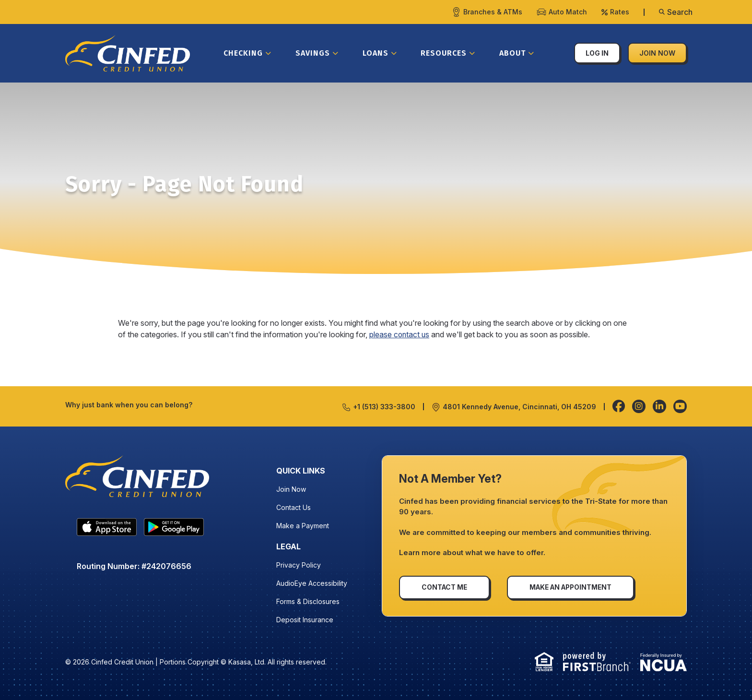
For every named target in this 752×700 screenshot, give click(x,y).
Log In (597, 53)
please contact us (400, 334)
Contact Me (445, 587)
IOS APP (107, 530)
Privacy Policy (299, 565)
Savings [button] (313, 53)
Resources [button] (444, 53)
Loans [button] (376, 53)
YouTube (680, 406)
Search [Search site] (680, 12)
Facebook (619, 406)
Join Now (657, 53)
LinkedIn (659, 406)
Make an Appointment (574, 587)
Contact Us (294, 507)
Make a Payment (303, 526)
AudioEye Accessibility (312, 583)
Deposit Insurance (305, 620)
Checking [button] (243, 53)
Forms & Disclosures (308, 601)
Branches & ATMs (493, 12)
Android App (174, 530)
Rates (620, 12)
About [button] (512, 53)
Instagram (639, 406)
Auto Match (568, 12)
